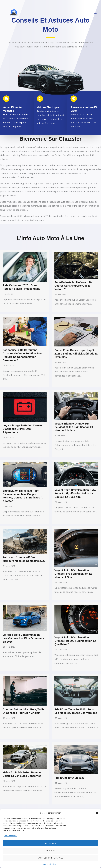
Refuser (50, 850)
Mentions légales (49, 864)
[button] (97, 813)
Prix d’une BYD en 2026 (69, 778)
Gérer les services (11, 836)
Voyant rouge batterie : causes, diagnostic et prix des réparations (23, 429)
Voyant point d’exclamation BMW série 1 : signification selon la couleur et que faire (75, 493)
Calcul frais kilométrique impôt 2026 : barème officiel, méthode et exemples (76, 354)
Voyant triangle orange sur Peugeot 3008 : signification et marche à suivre (74, 427)
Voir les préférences (51, 858)
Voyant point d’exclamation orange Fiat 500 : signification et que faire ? (75, 641)
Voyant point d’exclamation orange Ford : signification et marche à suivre (73, 574)
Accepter (51, 843)
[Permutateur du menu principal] (95, 14)
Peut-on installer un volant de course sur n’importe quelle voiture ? (73, 286)
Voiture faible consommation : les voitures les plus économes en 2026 (23, 638)
